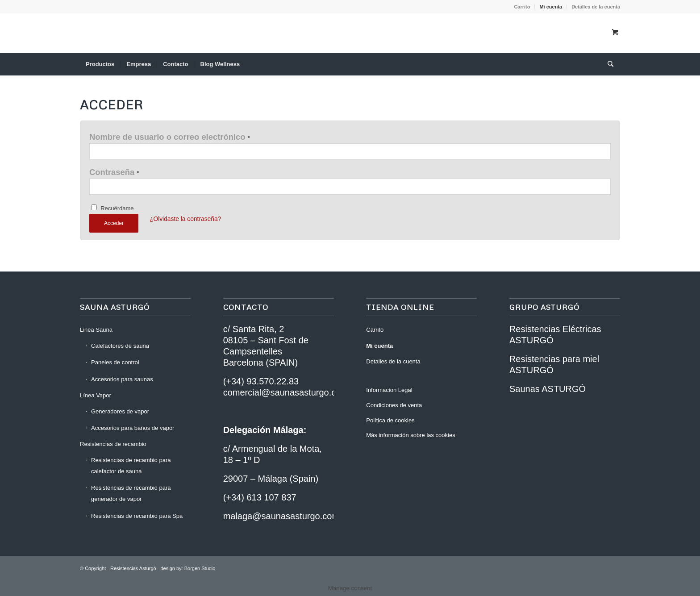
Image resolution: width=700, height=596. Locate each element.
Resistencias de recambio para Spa (137, 516)
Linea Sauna (96, 330)
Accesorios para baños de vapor (133, 428)
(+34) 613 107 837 (260, 497)
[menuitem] (522, 7)
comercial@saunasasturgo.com (286, 392)
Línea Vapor (96, 395)
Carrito (522, 7)
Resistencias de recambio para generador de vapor (131, 493)
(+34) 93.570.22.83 (261, 381)
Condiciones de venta (394, 405)
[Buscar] (608, 64)
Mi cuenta (551, 7)
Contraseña (114, 172)
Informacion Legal (389, 390)
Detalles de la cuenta (596, 7)
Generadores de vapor (120, 411)
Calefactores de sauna (120, 346)
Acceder (114, 223)
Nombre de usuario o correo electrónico (170, 137)
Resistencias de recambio (113, 444)
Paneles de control (115, 362)
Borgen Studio (200, 568)
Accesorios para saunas (122, 379)
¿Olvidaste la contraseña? (185, 219)
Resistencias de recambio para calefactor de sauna (131, 466)
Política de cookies (390, 420)
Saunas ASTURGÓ (548, 389)
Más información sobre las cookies (410, 435)
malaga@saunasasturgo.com (281, 516)
